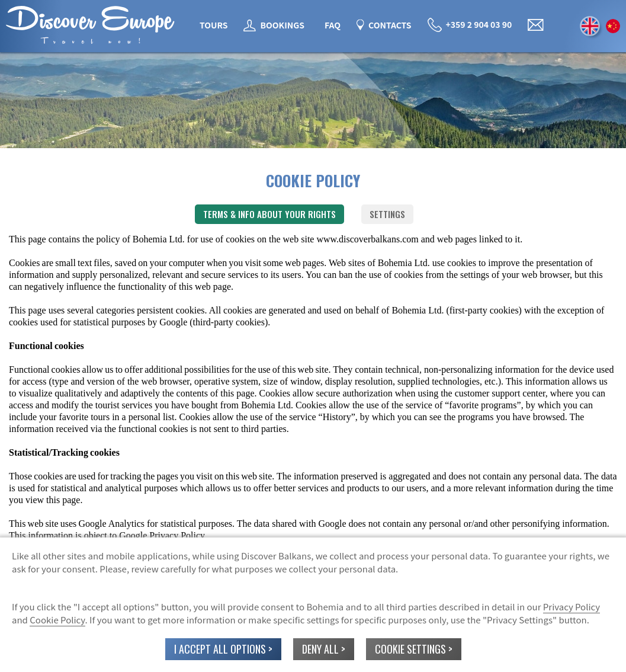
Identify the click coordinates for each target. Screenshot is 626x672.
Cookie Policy (57, 620)
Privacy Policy (572, 607)
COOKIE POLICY (313, 180)
